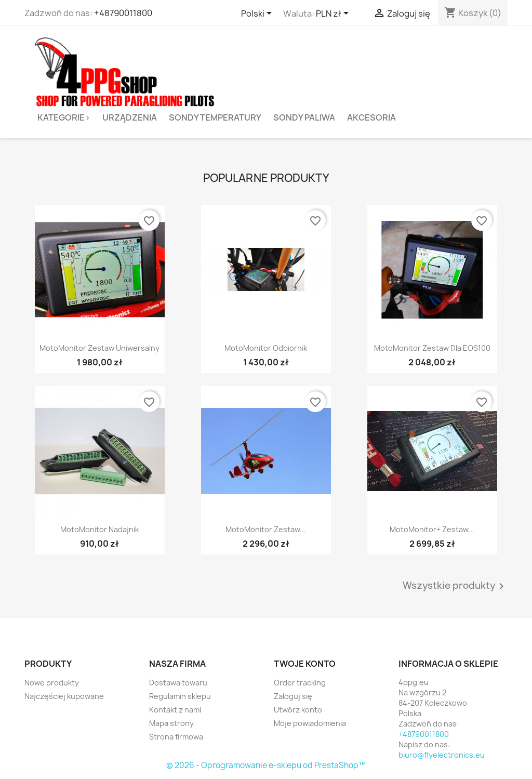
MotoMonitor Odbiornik (266, 348)
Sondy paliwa (304, 117)
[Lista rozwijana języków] (258, 14)
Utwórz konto (298, 710)
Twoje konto (305, 664)
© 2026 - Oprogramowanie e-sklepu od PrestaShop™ (266, 765)
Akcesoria (371, 117)
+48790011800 (123, 13)
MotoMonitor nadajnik (99, 529)
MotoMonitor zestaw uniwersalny (99, 348)
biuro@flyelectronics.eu (442, 755)
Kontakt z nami (175, 710)
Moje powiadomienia (310, 723)
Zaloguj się (293, 696)
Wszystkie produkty (455, 586)
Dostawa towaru (178, 683)
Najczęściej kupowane (64, 696)
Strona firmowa (176, 737)
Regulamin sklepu (180, 696)
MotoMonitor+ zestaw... (432, 529)
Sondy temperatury (215, 117)
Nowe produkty (52, 683)
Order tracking (300, 683)
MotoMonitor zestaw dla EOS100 (432, 348)
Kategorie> (64, 117)
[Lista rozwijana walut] (334, 14)
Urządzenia (130, 117)
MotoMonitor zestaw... (266, 529)
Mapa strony (171, 723)
